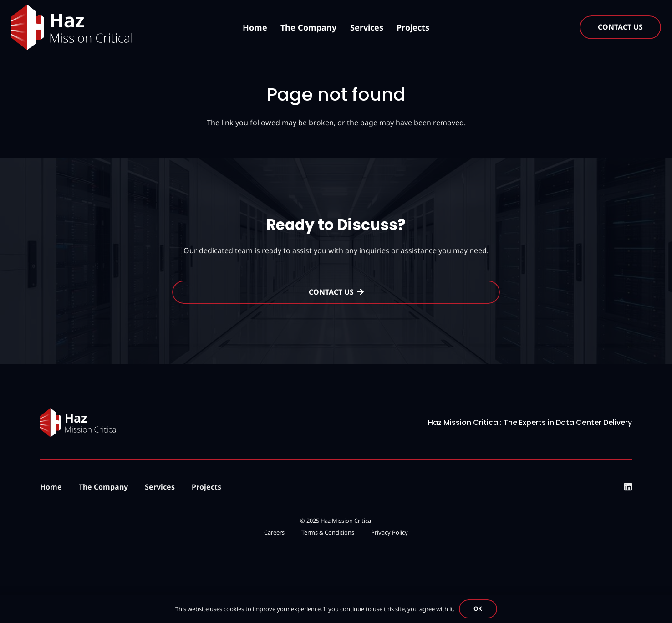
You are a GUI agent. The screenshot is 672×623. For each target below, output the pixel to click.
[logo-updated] (71, 27)
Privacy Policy (389, 532)
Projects (206, 487)
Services (160, 487)
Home (51, 487)
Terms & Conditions (328, 532)
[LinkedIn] (628, 487)
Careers (274, 532)
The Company (103, 487)
